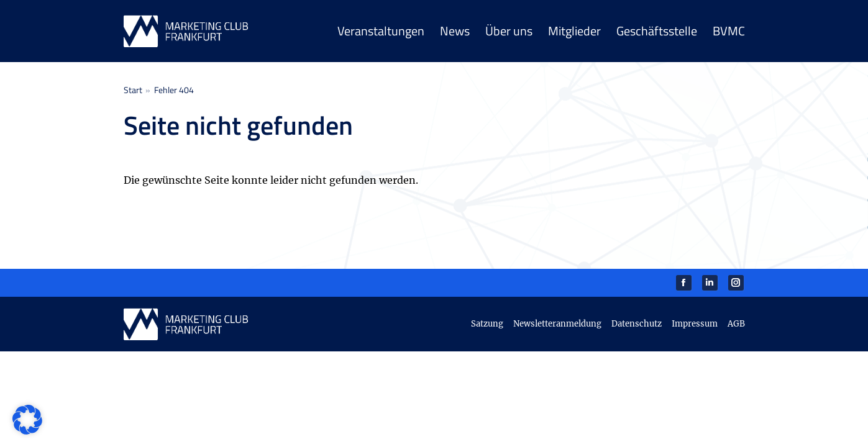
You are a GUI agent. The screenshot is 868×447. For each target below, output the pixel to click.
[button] (27, 420)
